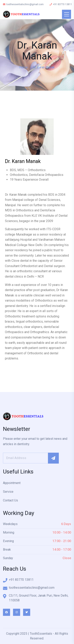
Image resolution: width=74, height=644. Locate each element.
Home (23, 67)
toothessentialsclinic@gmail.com (23, 4)
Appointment (12, 483)
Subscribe (53, 458)
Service (8, 492)
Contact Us (10, 500)
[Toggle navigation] (67, 14)
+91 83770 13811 (61, 4)
